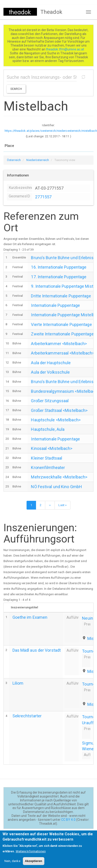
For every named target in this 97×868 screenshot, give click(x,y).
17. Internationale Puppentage (59, 277)
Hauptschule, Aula (48, 429)
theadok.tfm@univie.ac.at (65, 49)
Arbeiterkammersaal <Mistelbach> (63, 353)
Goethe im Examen (30, 617)
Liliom (18, 683)
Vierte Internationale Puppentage (61, 324)
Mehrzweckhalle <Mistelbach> (59, 477)
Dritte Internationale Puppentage (61, 296)
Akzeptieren (34, 863)
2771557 (43, 197)
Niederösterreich (38, 160)
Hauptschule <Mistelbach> (56, 420)
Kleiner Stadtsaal (47, 458)
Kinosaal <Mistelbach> (52, 448)
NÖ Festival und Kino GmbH (56, 487)
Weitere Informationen (31, 854)
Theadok (51, 12)
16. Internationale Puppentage (59, 267)
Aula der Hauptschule (51, 363)
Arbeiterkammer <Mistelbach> (59, 344)
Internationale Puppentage (55, 305)
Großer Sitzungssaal (50, 401)
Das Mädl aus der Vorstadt (37, 650)
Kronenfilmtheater (48, 468)
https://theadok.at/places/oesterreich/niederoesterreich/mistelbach (51, 131)
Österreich (14, 160)
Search (16, 89)
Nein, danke (12, 863)
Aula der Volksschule (50, 372)
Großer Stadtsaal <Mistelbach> (59, 410)
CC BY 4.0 (68, 820)
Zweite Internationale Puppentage (62, 334)
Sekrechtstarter (27, 716)
